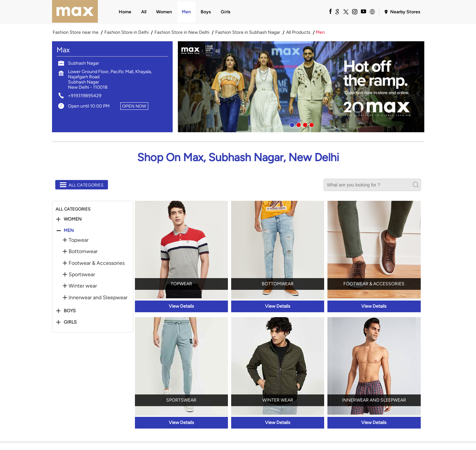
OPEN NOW (134, 106)
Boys (70, 311)
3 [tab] (304, 124)
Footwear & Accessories (97, 263)
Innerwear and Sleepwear (98, 298)
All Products (298, 32)
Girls (70, 322)
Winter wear (83, 286)
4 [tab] (311, 124)
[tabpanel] (301, 87)
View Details (181, 306)
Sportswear (82, 275)
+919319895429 (85, 96)
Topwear (79, 240)
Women (73, 219)
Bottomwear (83, 251)
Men (69, 231)
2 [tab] (298, 124)
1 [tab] (291, 124)
